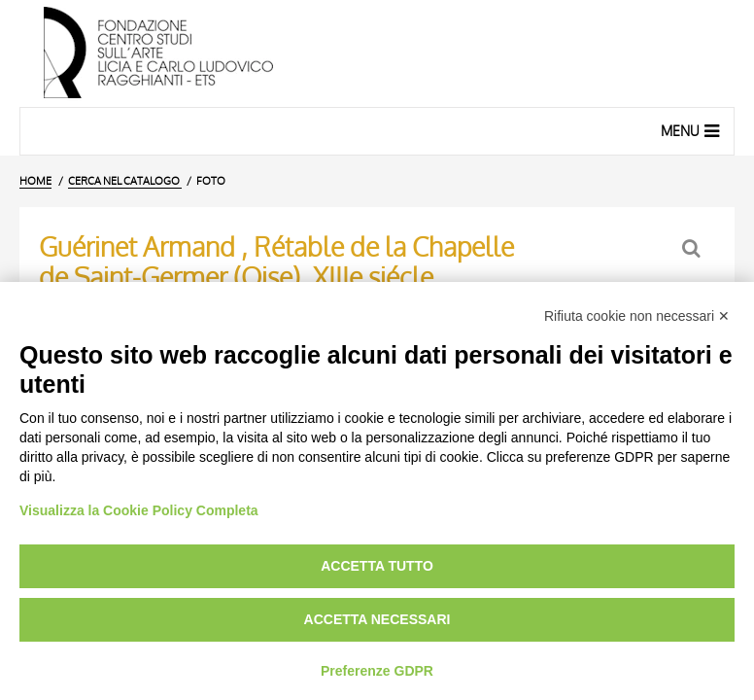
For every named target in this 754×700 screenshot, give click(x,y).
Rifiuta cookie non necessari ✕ (637, 316)
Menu (692, 130)
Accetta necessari (377, 619)
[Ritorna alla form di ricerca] (693, 248)
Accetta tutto (377, 566)
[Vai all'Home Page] (377, 53)
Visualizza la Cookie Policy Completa (139, 510)
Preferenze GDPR (377, 671)
